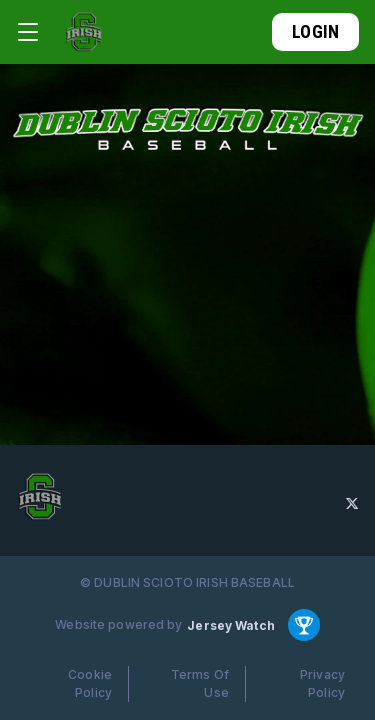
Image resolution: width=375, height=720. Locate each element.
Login (315, 31)
